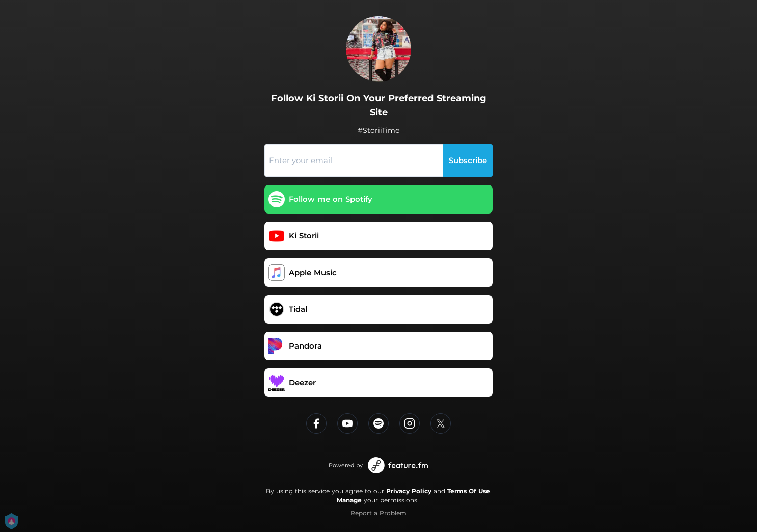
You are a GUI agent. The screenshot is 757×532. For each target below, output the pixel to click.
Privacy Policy (409, 491)
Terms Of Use (469, 491)
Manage (349, 500)
